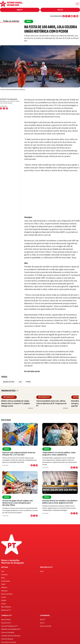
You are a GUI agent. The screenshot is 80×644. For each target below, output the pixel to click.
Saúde (3, 584)
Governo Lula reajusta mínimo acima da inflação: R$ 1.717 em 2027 (19, 454)
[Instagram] (66, 16)
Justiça (3, 604)
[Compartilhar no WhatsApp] (7, 108)
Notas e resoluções (10, 560)
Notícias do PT (9, 397)
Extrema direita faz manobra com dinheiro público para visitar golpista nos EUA (60, 502)
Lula (20, 382)
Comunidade (45, 616)
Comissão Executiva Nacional (11, 636)
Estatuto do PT (6, 623)
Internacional (6, 581)
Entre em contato (46, 626)
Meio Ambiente (6, 607)
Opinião (4, 600)
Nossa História (6, 620)
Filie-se (60, 10)
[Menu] (77, 4)
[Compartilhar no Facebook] (1, 108)
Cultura (4, 597)
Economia (4, 575)
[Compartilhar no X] (34, 465)
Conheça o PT (7, 616)
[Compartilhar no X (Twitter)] (4, 108)
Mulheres (4, 587)
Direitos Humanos (7, 594)
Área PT (20, 10)
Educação (4, 591)
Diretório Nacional (7, 639)
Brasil (7, 449)
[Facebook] (64, 16)
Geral (42, 571)
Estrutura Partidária (8, 632)
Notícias (5, 567)
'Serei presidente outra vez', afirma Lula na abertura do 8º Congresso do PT (51, 403)
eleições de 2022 (9, 382)
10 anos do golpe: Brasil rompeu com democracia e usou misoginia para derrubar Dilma (17, 503)
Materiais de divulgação (13, 563)
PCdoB (28, 382)
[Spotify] (77, 16)
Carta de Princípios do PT (9, 626)
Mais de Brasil (6, 420)
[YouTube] (72, 16)
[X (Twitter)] (69, 16)
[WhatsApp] (74, 16)
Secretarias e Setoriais (9, 642)
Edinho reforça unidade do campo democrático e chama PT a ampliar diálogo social (16, 403)
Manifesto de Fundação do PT (11, 629)
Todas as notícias (10, 21)
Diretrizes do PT (46, 567)
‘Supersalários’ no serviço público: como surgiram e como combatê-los (59, 454)
